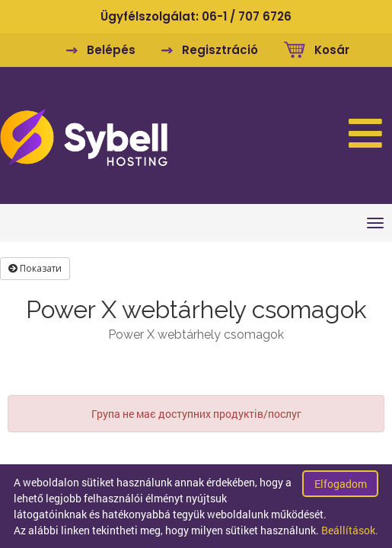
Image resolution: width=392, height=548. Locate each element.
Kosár (332, 50)
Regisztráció (220, 50)
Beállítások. (350, 530)
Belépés (111, 50)
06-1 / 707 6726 (247, 16)
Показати (35, 268)
